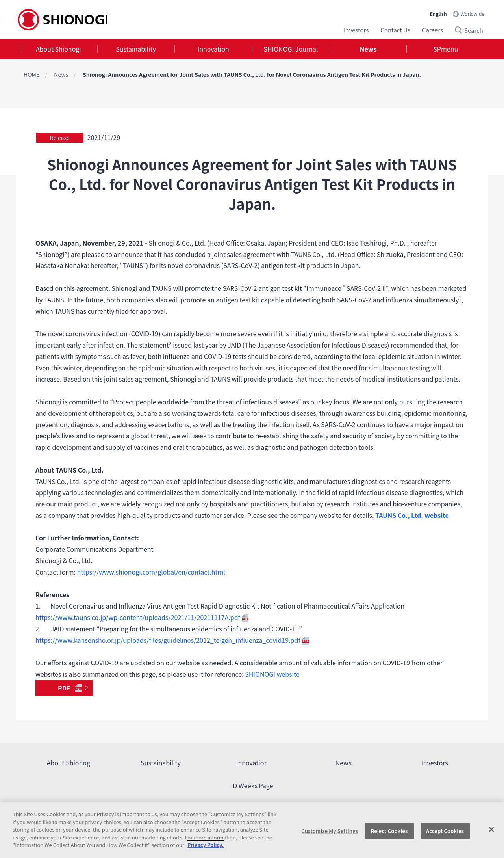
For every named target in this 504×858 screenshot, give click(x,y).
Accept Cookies (445, 831)
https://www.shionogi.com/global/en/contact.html (151, 572)
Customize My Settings (330, 831)
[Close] (491, 829)
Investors (356, 30)
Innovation (213, 49)
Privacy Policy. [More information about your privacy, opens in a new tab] (206, 845)
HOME (31, 74)
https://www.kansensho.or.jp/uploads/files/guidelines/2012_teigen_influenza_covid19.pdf (172, 640)
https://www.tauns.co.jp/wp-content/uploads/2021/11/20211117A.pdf (142, 617)
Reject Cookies (389, 831)
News (368, 49)
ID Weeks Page (252, 785)
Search (461, 30)
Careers (433, 30)
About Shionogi (58, 49)
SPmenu (446, 49)
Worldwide (472, 14)
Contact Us (395, 30)
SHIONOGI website (272, 674)
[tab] (58, 49)
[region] (252, 830)
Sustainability (136, 49)
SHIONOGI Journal (291, 49)
